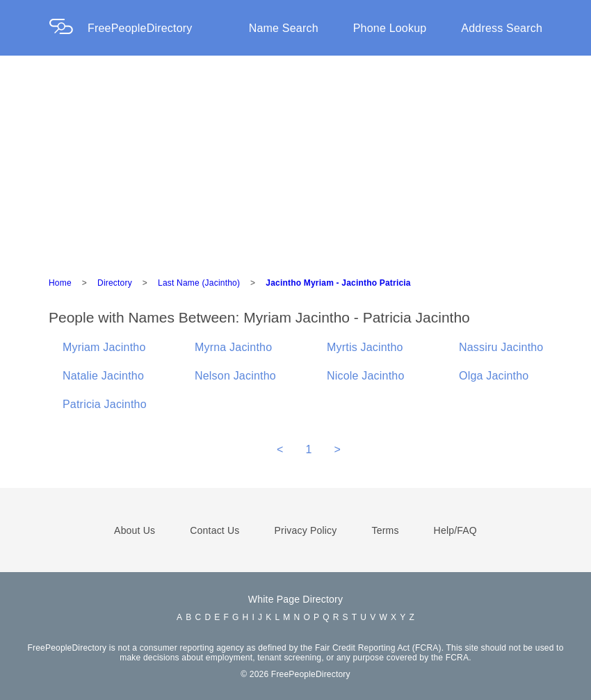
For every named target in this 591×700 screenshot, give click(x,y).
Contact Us (214, 530)
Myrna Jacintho (233, 347)
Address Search (502, 28)
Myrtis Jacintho (365, 347)
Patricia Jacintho (105, 404)
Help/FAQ (455, 530)
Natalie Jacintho (103, 376)
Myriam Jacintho (104, 347)
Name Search (284, 28)
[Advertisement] (295, 160)
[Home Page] (68, 28)
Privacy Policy (306, 530)
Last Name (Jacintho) (199, 283)
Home (60, 283)
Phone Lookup (390, 28)
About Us (135, 530)
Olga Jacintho (494, 376)
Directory (115, 283)
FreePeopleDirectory (140, 28)
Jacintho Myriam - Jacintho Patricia (338, 283)
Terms (385, 530)
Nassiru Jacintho (501, 347)
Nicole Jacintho (366, 376)
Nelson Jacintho (235, 376)
